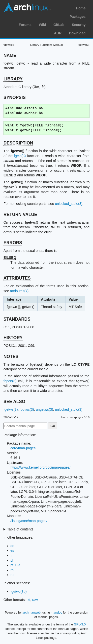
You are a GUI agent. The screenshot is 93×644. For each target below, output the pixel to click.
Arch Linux (27, 7)
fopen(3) (10, 381)
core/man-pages (23, 448)
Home (81, 8)
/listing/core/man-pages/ (29, 521)
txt (28, 600)
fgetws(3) (11, 409)
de (12, 546)
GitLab (59, 25)
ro (12, 570)
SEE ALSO (14, 402)
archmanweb (31, 612)
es (12, 550)
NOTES (11, 357)
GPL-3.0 (80, 624)
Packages (77, 17)
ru (12, 575)
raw (35, 600)
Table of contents (20, 529)
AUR (58, 33)
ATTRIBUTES (17, 278)
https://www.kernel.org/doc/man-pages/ (40, 467)
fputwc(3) (27, 409)
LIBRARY (13, 79)
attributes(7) (19, 291)
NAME (10, 55)
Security (79, 25)
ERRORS (13, 243)
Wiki (43, 25)
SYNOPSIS (15, 97)
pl (12, 560)
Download (77, 33)
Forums (25, 25)
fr (12, 555)
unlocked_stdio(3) (69, 204)
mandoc (57, 612)
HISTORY (13, 338)
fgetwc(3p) (18, 592)
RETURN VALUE (20, 215)
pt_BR (15, 565)
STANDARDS (17, 319)
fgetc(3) (20, 156)
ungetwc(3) (45, 409)
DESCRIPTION (18, 143)
